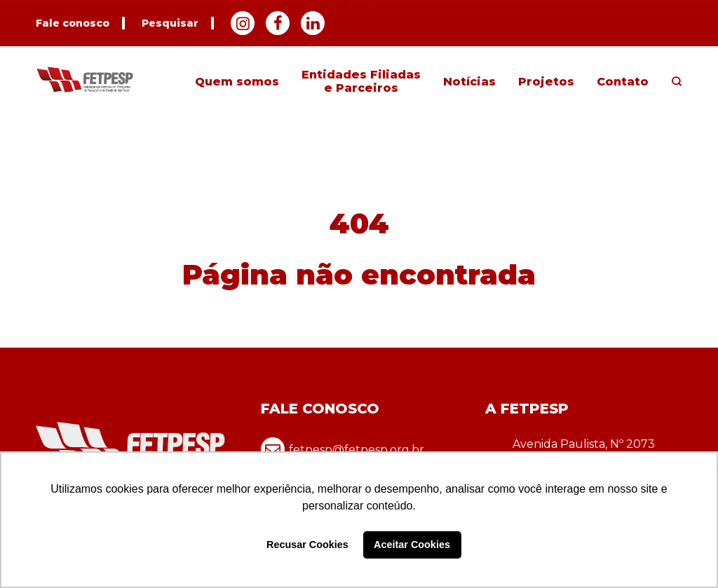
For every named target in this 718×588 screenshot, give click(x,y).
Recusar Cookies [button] (307, 545)
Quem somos (237, 82)
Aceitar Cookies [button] (412, 545)
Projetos (546, 82)
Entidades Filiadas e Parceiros (361, 81)
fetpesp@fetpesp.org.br (343, 449)
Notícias (469, 82)
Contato (623, 82)
